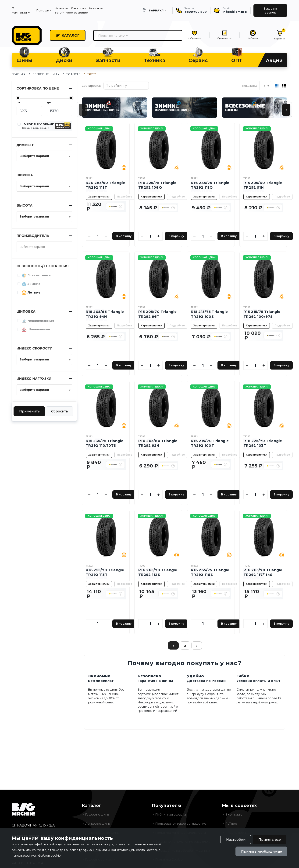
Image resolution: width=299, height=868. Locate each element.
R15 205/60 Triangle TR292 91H (263, 185)
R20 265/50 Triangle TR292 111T (105, 185)
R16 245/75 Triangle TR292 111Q (210, 185)
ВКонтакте (234, 814)
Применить (29, 411)
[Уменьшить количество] (90, 236)
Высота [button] (25, 205)
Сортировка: (91, 86)
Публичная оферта (171, 814)
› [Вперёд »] (197, 646)
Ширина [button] (25, 175)
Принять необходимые (262, 851)
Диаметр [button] (25, 145)
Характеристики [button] (99, 197)
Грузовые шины (97, 814)
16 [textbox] (264, 85)
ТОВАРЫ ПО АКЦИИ (38, 126)
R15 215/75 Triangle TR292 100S (209, 314)
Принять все (270, 840)
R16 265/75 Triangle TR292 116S (210, 572)
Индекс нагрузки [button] (34, 379)
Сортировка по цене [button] (38, 88)
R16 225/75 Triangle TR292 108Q (157, 185)
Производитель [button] (33, 236)
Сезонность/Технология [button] (43, 266)
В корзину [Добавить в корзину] (124, 236)
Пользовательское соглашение (181, 823)
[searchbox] (36, 247)
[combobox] (265, 86)
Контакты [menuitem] (96, 8)
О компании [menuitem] (19, 10)
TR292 (89, 178)
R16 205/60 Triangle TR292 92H (158, 443)
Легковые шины (46, 74)
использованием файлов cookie (36, 855)
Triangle (73, 74)
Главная (19, 74)
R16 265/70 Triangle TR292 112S (158, 572)
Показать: (249, 86)
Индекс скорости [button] (35, 348)
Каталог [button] (68, 35)
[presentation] (83, 110)
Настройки (236, 840)
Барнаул (156, 10)
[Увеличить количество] (106, 236)
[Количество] (98, 236)
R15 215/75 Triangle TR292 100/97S (262, 314)
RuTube (231, 823)
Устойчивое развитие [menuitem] (71, 12)
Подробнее (125, 197)
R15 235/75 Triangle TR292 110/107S (105, 443)
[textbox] (43, 156)
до (49, 102)
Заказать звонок (271, 10)
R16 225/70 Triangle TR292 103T (263, 443)
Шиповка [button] (26, 311)
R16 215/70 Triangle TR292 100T (210, 443)
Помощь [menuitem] (43, 10)
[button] (121, 207)
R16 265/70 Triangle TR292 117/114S (263, 572)
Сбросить (60, 411)
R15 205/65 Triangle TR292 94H (105, 314)
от (19, 102)
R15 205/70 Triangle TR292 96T (158, 314)
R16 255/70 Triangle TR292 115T (105, 572)
